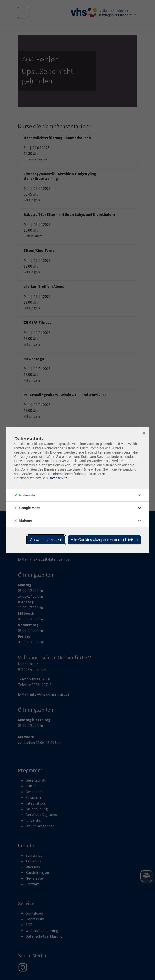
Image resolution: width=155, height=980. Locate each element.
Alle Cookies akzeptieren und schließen (104, 540)
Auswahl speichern (46, 540)
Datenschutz (58, 478)
